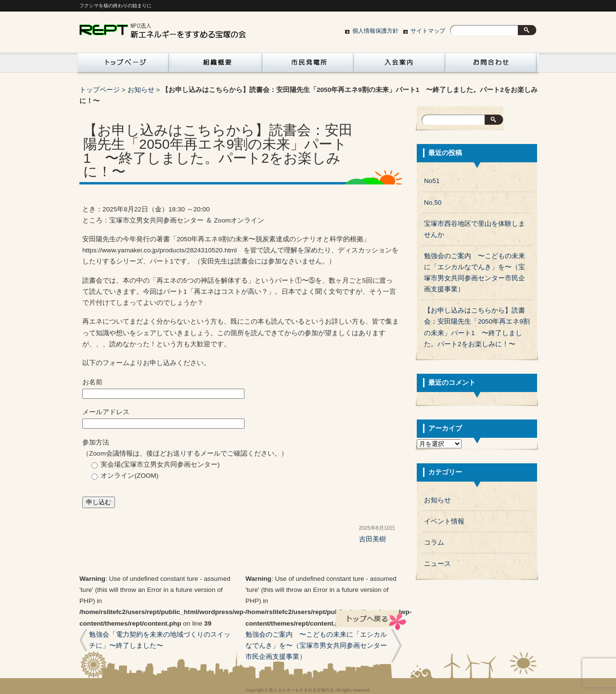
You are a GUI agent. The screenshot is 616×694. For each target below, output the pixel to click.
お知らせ (141, 90)
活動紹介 (123, 65)
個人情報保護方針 (375, 31)
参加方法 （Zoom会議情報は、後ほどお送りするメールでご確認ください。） (241, 472)
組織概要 (217, 65)
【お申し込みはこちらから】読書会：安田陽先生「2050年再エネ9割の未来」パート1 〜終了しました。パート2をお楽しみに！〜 (477, 327)
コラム (434, 543)
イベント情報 (444, 521)
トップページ (100, 90)
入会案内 (399, 65)
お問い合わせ (491, 65)
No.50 (433, 203)
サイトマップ (428, 31)
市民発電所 (308, 65)
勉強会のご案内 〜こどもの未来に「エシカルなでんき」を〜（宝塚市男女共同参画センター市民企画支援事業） (316, 646)
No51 (432, 181)
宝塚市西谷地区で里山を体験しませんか (475, 229)
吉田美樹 (372, 539)
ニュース (437, 564)
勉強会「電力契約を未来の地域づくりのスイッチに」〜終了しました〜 (160, 640)
